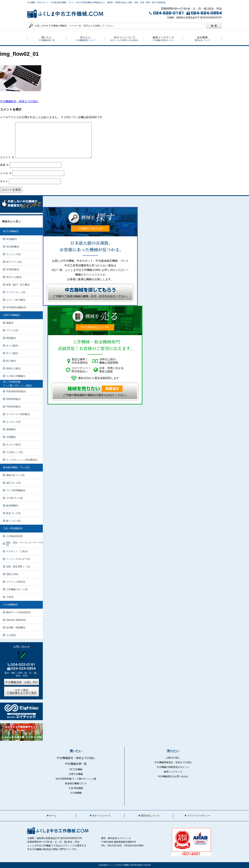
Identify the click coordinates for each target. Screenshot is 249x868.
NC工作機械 (76, 769)
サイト (4, 181)
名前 (4, 165)
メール (6, 173)
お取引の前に (173, 758)
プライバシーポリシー (199, 816)
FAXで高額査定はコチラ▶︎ (95, 327)
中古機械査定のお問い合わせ (173, 776)
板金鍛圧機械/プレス (76, 783)
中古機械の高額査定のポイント (173, 767)
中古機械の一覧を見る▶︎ (90, 229)
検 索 (214, 26)
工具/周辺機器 (76, 788)
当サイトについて (101, 816)
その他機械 (76, 793)
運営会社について (150, 816)
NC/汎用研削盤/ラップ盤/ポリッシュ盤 (76, 779)
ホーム (53, 816)
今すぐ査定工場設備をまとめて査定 (22, 691)
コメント (7, 157)
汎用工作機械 (76, 774)
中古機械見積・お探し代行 (22, 682)
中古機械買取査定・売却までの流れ (173, 762)
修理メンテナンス (173, 772)
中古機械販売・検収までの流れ (19, 101)
